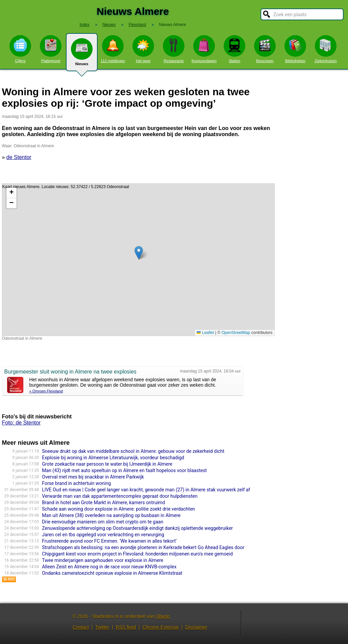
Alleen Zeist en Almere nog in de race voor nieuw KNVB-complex (109, 567)
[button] (139, 253)
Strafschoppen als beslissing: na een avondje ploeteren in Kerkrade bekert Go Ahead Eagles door (143, 547)
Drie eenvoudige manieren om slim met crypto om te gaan (103, 522)
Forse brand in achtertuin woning (76, 483)
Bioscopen (265, 49)
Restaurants (174, 49)
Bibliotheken (295, 49)
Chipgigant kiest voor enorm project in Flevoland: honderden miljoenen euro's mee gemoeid (137, 554)
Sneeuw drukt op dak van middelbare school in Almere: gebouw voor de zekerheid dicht (133, 451)
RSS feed (126, 627)
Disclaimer (196, 627)
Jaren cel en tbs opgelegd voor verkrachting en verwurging (103, 535)
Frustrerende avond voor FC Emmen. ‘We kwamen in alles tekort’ (109, 541)
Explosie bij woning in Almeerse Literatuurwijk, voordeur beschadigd (113, 458)
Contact (81, 627)
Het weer (143, 49)
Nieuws (82, 55)
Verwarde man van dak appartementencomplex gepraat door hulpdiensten (120, 496)
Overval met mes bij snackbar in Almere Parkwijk (93, 477)
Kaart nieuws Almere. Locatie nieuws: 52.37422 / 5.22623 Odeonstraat (138, 260)
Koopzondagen (204, 49)
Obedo (163, 616)
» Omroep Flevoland (46, 391)
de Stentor (19, 157)
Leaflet (205, 333)
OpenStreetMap (236, 333)
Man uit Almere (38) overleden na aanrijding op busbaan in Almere (111, 515)
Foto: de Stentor (21, 423)
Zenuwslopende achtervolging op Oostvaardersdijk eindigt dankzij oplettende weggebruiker (137, 528)
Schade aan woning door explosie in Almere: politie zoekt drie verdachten (118, 509)
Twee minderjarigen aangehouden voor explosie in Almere (103, 560)
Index (84, 25)
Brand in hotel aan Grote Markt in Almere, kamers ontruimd (103, 503)
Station (234, 49)
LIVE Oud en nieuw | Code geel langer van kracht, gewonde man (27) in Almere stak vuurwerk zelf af (146, 490)
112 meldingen (113, 49)
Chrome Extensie (160, 627)
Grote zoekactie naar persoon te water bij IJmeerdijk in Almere (107, 464)
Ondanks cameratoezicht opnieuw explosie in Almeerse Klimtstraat (112, 573)
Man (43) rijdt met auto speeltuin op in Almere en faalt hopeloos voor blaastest (124, 470)
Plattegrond (51, 49)
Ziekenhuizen (326, 49)
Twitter (102, 627)
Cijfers (20, 49)
